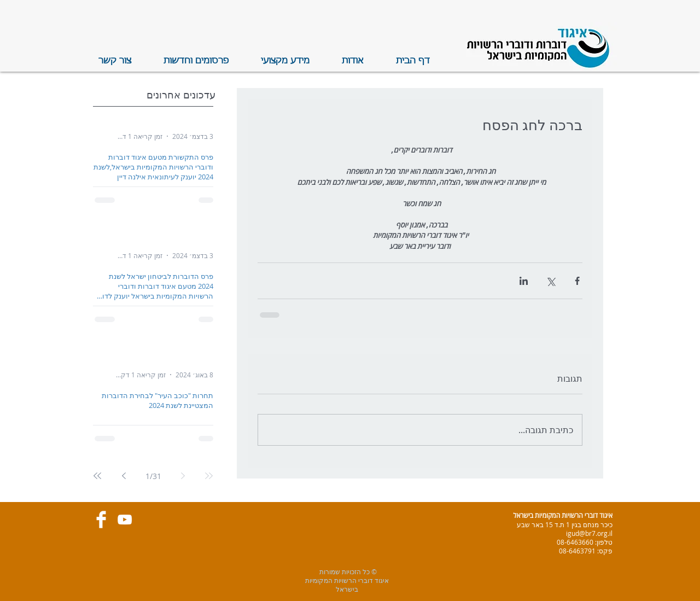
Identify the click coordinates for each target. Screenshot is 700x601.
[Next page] (124, 476)
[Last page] (97, 476)
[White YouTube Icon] (125, 520)
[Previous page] (183, 476)
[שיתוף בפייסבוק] (577, 281)
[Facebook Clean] (101, 520)
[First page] (209, 476)
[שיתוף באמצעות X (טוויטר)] (550, 281)
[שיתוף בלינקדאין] (524, 281)
